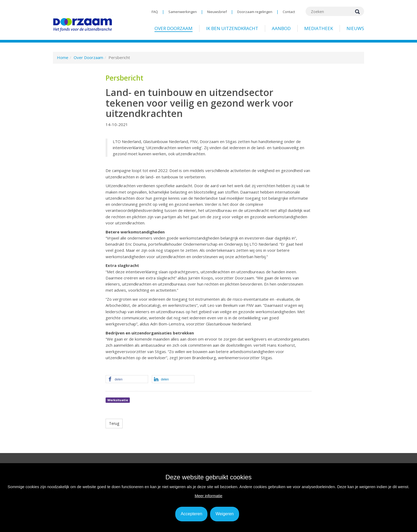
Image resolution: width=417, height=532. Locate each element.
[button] (127, 379)
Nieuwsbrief (217, 12)
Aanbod (281, 28)
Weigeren (224, 514)
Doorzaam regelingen (255, 12)
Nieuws (355, 28)
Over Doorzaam (174, 28)
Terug (114, 423)
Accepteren (191, 514)
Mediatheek (319, 28)
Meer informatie (208, 496)
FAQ (155, 12)
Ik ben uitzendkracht (232, 28)
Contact (289, 12)
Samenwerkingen (183, 12)
